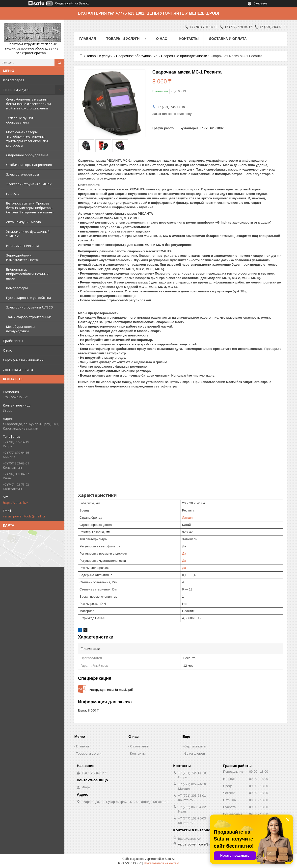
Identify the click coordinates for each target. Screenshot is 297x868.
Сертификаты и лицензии (23, 360)
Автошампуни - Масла (24, 222)
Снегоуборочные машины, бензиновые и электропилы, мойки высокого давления (29, 104)
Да (184, 553)
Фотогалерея (13, 80)
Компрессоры (17, 288)
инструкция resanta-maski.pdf (111, 690)
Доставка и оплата (18, 370)
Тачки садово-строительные (29, 317)
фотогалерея (195, 753)
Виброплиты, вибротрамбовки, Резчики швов (27, 274)
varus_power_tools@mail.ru (24, 516)
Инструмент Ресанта (23, 246)
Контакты (189, 39)
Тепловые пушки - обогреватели (20, 120)
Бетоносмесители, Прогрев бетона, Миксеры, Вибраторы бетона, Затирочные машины (30, 208)
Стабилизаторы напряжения (29, 165)
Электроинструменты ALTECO (30, 307)
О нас (7, 350)
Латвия (187, 518)
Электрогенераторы (23, 174)
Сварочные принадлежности (184, 56)
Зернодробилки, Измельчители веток (23, 257)
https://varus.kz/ (15, 503)
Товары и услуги (16, 90)
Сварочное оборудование (27, 155)
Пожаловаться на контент (162, 863)
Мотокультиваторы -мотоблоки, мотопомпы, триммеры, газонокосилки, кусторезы (27, 139)
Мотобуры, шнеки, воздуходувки (21, 329)
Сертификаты (195, 746)
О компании (140, 746)
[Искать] (59, 63)
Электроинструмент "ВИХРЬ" (29, 184)
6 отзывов (260, 3)
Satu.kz (170, 859)
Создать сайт (64, 3)
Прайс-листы (13, 341)
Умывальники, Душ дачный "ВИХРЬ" (28, 234)
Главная (88, 39)
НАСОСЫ (13, 194)
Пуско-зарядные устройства (29, 298)
